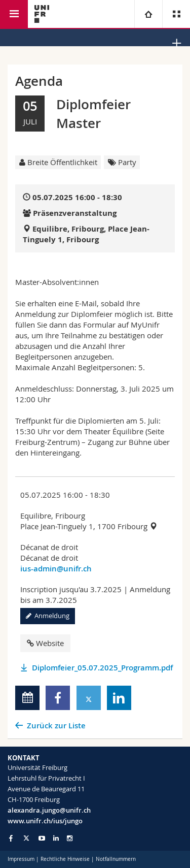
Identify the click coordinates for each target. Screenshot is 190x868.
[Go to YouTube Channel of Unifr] (42, 838)
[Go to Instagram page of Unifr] (70, 838)
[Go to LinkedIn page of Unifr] (56, 838)
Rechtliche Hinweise (65, 859)
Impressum (21, 859)
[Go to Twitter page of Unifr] (26, 838)
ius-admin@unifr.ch (56, 569)
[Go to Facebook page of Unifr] (11, 838)
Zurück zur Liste (56, 726)
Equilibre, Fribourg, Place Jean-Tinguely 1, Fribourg (86, 234)
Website (45, 643)
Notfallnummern (116, 859)
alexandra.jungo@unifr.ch (49, 810)
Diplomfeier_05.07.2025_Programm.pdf (102, 668)
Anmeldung (48, 616)
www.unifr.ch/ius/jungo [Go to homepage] (45, 821)
